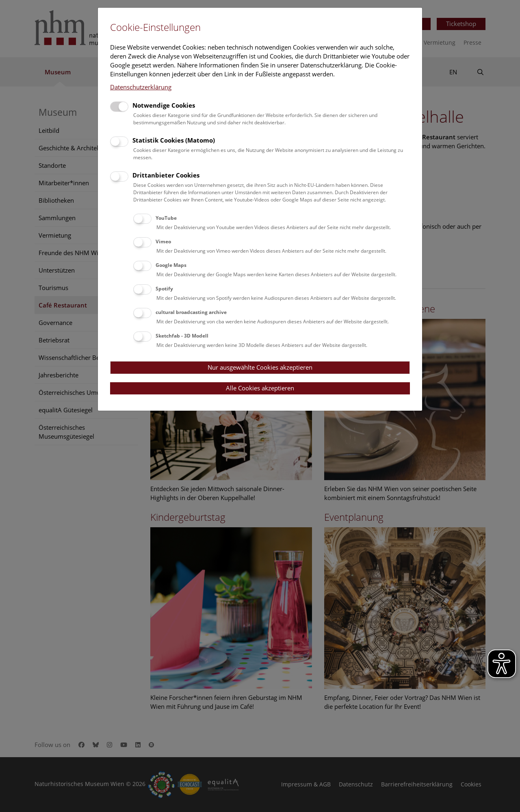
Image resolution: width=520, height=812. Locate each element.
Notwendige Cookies (164, 105)
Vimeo (163, 241)
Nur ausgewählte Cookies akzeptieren (260, 367)
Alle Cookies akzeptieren (260, 388)
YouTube (166, 218)
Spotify (164, 289)
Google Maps (171, 265)
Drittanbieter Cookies (166, 175)
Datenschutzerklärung (141, 87)
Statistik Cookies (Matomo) (174, 140)
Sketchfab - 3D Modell (182, 336)
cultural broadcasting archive (191, 312)
